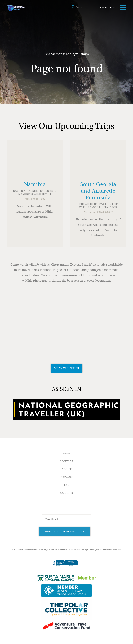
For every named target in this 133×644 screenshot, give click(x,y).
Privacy (67, 477)
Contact (66, 461)
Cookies (67, 493)
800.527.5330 (107, 7)
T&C (67, 485)
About (67, 469)
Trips (66, 453)
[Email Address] (66, 519)
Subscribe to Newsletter (65, 531)
